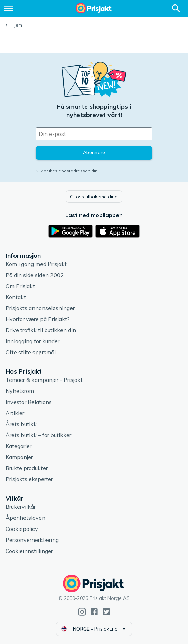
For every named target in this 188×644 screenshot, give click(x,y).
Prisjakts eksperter (29, 479)
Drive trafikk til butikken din (41, 330)
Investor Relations (29, 402)
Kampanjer (19, 457)
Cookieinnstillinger (29, 551)
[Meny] (9, 8)
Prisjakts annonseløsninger (40, 308)
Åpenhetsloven (25, 518)
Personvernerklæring (32, 540)
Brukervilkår (21, 507)
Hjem (17, 25)
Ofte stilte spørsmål (31, 352)
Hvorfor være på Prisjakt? (38, 319)
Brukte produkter (27, 468)
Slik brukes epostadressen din (67, 171)
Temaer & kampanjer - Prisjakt (44, 380)
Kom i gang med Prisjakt (36, 264)
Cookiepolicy (22, 529)
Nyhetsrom (20, 391)
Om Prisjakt (20, 286)
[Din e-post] (94, 134)
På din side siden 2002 (35, 275)
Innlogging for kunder (32, 341)
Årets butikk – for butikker (38, 435)
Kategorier (18, 446)
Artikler (15, 413)
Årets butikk (21, 424)
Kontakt (16, 297)
